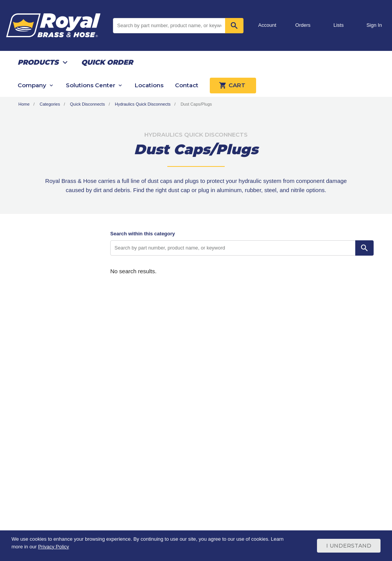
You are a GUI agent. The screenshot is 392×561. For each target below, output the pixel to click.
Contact (187, 85)
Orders (303, 25)
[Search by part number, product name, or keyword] (233, 248)
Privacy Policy (53, 547)
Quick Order (107, 62)
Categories (50, 104)
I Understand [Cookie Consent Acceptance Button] (349, 546)
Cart (233, 85)
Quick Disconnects (87, 104)
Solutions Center (91, 85)
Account (267, 25)
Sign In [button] (374, 25)
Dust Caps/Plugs (196, 104)
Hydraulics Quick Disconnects (143, 104)
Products (38, 62)
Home (24, 104)
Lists (339, 25)
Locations (149, 85)
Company (32, 85)
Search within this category (143, 234)
